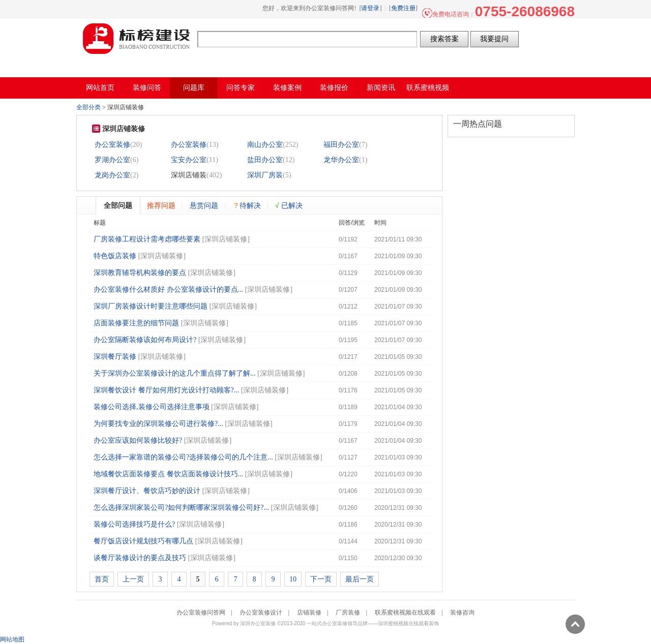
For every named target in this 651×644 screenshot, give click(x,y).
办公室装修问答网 (137, 39)
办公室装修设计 (261, 612)
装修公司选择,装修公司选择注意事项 (152, 407)
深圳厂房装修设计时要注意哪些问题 (151, 306)
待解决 (247, 205)
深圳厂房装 (265, 175)
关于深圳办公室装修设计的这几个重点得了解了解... (175, 373)
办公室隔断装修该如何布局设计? (145, 340)
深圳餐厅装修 (115, 357)
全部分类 (88, 107)
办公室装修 (112, 145)
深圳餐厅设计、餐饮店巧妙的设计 (147, 491)
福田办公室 (341, 145)
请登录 (370, 8)
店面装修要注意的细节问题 (136, 323)
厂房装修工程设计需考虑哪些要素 (147, 239)
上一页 (133, 579)
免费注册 (403, 8)
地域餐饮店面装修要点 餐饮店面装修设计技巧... (168, 474)
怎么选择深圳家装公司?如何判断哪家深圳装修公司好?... (181, 508)
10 (293, 579)
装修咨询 (462, 612)
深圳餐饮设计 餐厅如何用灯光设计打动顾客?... (166, 390)
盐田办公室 (265, 160)
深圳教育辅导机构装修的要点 (140, 273)
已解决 (289, 205)
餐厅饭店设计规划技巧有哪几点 (143, 541)
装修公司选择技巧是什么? (134, 524)
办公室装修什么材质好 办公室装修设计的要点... (168, 289)
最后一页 (360, 579)
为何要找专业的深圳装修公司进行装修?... (158, 424)
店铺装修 (309, 612)
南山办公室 (265, 145)
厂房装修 (348, 612)
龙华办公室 (341, 160)
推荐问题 (161, 205)
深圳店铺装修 (226, 239)
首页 (102, 579)
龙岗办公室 (112, 175)
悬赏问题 (204, 205)
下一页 (321, 579)
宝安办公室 (189, 160)
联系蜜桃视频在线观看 (405, 612)
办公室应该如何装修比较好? (138, 440)
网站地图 (12, 639)
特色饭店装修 (115, 256)
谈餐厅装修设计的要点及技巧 (140, 558)
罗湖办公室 (112, 160)
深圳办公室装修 (258, 623)
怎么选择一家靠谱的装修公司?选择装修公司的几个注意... (183, 457)
